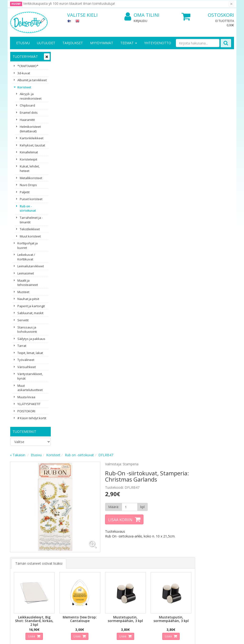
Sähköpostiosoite (85, 503)
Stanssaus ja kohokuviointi (27, 330)
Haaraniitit (27, 120)
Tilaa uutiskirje (84, 523)
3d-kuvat (24, 73)
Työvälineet (26, 360)
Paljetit (25, 192)
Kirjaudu (140, 21)
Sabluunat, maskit (30, 313)
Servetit (23, 320)
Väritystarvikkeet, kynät (30, 376)
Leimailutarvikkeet (31, 266)
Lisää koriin (163, 121)
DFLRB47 (152, 56)
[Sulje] (231, 4)
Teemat (129, 43)
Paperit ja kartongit (31, 306)
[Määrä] (171, 108)
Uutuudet (46, 43)
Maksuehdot (55, 571)
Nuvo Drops (28, 185)
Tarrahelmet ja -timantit (31, 220)
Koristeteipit (28, 159)
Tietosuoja (53, 549)
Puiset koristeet (31, 199)
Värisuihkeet (27, 367)
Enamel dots (29, 113)
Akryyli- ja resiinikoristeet (31, 96)
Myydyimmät (102, 43)
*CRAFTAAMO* (28, 66)
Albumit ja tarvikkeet (32, 80)
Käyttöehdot (55, 564)
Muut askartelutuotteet (30, 388)
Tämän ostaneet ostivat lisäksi (85, 161)
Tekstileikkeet (30, 229)
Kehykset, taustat (32, 145)
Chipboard (27, 105)
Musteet (23, 292)
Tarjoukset (73, 43)
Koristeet (24, 87)
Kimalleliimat (29, 152)
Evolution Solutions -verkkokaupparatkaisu (204, 637)
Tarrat (22, 346)
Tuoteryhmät (25, 56)
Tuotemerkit (24, 432)
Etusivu (23, 43)
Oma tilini (142, 15)
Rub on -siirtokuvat (28, 208)
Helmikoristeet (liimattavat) (30, 129)
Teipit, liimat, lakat (30, 353)
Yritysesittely (20, 549)
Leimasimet (26, 273)
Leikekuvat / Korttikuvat (26, 257)
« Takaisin (63, 56)
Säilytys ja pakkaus (31, 339)
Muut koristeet (30, 236)
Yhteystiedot (20, 556)
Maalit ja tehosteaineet (28, 283)
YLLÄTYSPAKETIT (29, 404)
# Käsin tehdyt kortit (32, 418)
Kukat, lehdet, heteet (30, 169)
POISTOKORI (26, 411)
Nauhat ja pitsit (28, 299)
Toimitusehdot (56, 556)
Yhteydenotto (158, 43)
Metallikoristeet (31, 178)
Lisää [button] (77, 232)
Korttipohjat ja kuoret (28, 245)
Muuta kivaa (26, 397)
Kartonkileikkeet (32, 138)
